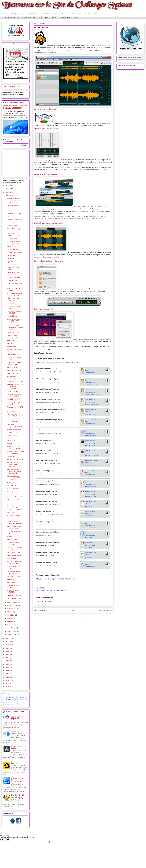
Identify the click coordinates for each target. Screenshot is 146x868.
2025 (7, 189)
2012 (7, 671)
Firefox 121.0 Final (13, 391)
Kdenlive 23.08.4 (12, 540)
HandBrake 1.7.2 (12, 256)
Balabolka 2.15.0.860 (13, 278)
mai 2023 (10, 622)
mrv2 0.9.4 (10, 503)
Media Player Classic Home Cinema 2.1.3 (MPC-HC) (14, 465)
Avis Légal (54, 17)
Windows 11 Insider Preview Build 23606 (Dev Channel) (14, 471)
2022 (7, 639)
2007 (7, 687)
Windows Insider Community (13, 17)
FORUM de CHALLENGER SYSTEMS (70, 17)
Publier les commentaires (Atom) (77, 617)
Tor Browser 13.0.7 (13, 374)
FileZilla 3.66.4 (11, 341)
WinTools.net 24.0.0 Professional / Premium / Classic (15, 328)
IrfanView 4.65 (11, 582)
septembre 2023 (13, 609)
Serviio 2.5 (14, 763)
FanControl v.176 (12, 226)
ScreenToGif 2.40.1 (13, 412)
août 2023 (11, 612)
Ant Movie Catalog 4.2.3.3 (15, 516)
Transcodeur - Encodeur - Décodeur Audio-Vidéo (53, 591)
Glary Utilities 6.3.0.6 (13, 553)
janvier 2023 (11, 635)
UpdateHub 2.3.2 (12, 457)
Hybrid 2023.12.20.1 (13, 333)
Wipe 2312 (10, 513)
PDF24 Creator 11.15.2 (14, 598)
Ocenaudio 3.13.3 (12, 250)
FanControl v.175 (12, 559)
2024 (7, 192)
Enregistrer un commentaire (44, 602)
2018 (7, 651)
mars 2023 (11, 628)
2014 (7, 664)
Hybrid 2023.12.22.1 (13, 316)
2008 (7, 684)
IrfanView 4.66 (11, 347)
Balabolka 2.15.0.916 (17, 795)
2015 (7, 661)
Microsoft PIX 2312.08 (14, 595)
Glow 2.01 (10, 217)
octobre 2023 (12, 605)
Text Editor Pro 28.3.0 (14, 576)
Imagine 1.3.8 (11, 444)
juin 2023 (10, 618)
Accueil (73, 610)
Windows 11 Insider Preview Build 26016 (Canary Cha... (14, 478)
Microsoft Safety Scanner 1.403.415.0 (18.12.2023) (15, 386)
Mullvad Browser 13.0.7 (14, 370)
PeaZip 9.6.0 (11, 441)
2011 (7, 674)
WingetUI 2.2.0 (12, 247)
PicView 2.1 (11, 537)
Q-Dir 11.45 (11, 223)
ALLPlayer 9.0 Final (13, 483)
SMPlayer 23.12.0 (12, 239)
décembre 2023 (13, 198)
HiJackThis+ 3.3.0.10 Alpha (15, 381)
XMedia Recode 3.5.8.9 (14, 430)
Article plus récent (40, 610)
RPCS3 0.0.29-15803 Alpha (15, 460)
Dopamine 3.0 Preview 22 (15, 214)
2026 (7, 186)
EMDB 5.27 (11, 211)
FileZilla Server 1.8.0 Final (15, 556)
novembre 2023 (13, 602)
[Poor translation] (7, 839)
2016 (7, 658)
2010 (7, 677)
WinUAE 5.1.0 (11, 344)
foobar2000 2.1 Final (13, 399)
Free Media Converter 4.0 (15, 220)
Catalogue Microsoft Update (32, 17)
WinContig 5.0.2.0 (12, 367)
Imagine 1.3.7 (11, 579)
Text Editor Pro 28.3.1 (14, 265)
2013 (7, 668)
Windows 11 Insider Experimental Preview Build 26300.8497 (18, 780)
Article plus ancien (106, 610)
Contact (46, 17)
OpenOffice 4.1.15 (13, 303)
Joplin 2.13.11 (11, 262)
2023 (7, 195)
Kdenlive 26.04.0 (16, 731)
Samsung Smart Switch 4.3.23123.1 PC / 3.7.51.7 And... (14, 321)
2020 (7, 645)
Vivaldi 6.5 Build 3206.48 (14, 253)
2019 (7, 648)
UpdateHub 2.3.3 (12, 259)
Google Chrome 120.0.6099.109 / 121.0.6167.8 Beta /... (14, 508)
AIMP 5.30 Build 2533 (14, 355)
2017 (7, 655)
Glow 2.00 (10, 519)
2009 (7, 680)
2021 (7, 642)
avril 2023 (11, 625)
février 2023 (11, 631)
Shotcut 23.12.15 (12, 433)
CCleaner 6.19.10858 (13, 500)
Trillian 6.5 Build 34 (13, 486)
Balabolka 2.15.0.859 (13, 489)
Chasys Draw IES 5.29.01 (15, 497)
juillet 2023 (11, 615)
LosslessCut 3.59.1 (13, 281)
